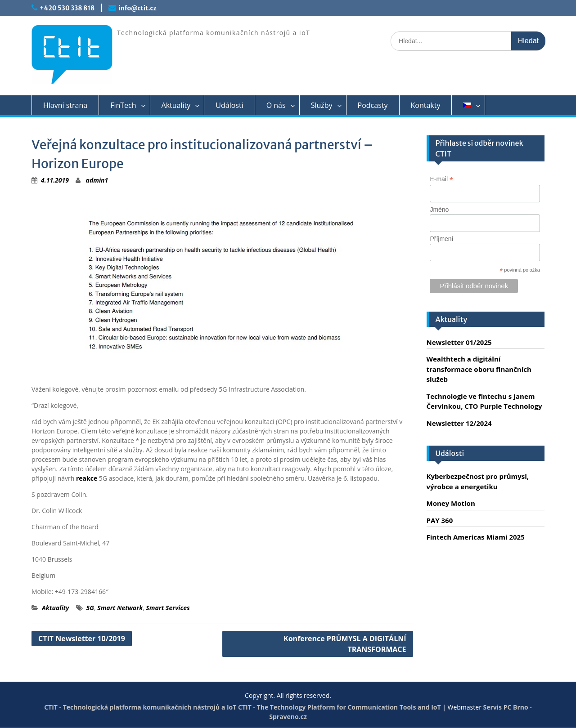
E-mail (441, 179)
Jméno (439, 210)
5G (90, 608)
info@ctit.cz (137, 8)
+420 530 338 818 (67, 8)
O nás (276, 105)
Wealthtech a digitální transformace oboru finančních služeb (479, 369)
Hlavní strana (65, 105)
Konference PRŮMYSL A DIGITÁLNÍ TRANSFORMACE (345, 644)
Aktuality (176, 105)
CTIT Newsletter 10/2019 (82, 639)
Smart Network (120, 608)
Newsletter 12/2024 (459, 423)
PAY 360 (440, 520)
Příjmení (441, 239)
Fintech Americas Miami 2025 (476, 537)
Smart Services (168, 608)
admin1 (97, 180)
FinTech (123, 105)
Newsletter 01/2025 (459, 342)
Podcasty (373, 105)
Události (229, 105)
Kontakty (426, 105)
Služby (322, 105)
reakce (87, 478)
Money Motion (451, 503)
